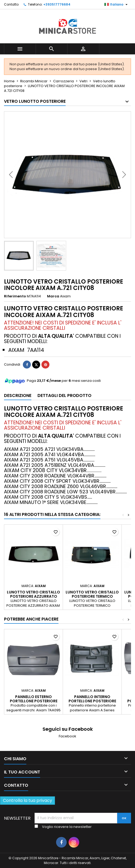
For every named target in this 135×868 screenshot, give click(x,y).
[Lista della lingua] (117, 5)
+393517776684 (57, 4)
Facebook (67, 736)
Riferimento (15, 296)
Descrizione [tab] (18, 395)
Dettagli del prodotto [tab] (64, 395)
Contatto (11, 4)
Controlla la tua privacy (28, 800)
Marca (53, 296)
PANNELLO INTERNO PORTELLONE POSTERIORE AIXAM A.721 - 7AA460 (92, 701)
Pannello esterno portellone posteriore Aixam (34, 701)
